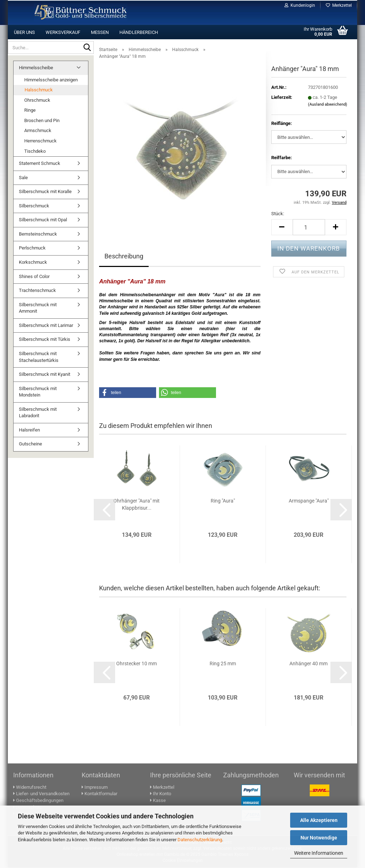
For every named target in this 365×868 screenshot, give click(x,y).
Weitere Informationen (319, 853)
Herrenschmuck (40, 142)
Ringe (30, 111)
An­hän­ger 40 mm (309, 664)
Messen (100, 32)
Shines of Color (34, 277)
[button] (282, 228)
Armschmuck (38, 131)
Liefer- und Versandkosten (41, 794)
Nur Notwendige (319, 838)
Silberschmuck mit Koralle (45, 192)
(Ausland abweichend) (328, 105)
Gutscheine (30, 445)
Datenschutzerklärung (200, 840)
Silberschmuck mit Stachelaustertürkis (39, 358)
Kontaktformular (99, 794)
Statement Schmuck (40, 164)
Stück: (278, 214)
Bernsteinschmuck (38, 235)
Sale (23, 178)
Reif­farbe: (282, 158)
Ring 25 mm (223, 664)
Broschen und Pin (42, 121)
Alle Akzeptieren (319, 820)
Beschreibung (124, 257)
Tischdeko (35, 152)
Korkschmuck (33, 263)
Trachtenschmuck (37, 291)
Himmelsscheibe (36, 68)
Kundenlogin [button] (300, 5)
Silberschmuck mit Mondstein (38, 393)
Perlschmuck (32, 249)
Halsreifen (29, 431)
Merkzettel (339, 5)
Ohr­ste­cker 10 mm (137, 664)
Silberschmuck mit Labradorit (38, 413)
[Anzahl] (309, 228)
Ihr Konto (161, 794)
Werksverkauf (63, 32)
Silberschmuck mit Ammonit (38, 309)
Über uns (24, 32)
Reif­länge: (282, 124)
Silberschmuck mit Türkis (45, 340)
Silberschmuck (34, 206)
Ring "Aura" (223, 501)
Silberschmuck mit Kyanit (45, 375)
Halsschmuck (39, 90)
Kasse (158, 801)
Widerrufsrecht (30, 788)
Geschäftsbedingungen (38, 801)
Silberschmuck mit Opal (43, 220)
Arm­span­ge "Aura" (309, 501)
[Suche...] (87, 48)
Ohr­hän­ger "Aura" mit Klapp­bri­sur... (137, 505)
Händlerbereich (139, 32)
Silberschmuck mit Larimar (46, 326)
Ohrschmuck (37, 101)
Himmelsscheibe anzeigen (51, 80)
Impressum (95, 788)
